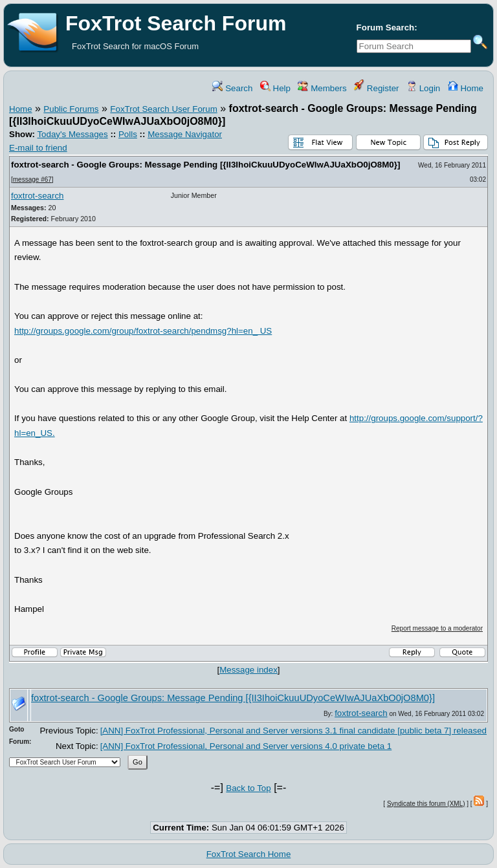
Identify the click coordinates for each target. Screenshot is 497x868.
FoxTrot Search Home (249, 854)
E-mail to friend (38, 148)
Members (322, 88)
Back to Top (248, 788)
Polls (128, 134)
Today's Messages (72, 134)
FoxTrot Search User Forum (163, 109)
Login (423, 88)
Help (275, 88)
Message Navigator (185, 134)
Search (232, 88)
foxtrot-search (37, 196)
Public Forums (71, 109)
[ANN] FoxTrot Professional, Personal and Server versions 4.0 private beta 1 (246, 746)
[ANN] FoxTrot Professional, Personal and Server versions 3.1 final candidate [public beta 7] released (293, 731)
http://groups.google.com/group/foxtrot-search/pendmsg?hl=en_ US (143, 331)
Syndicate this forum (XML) (426, 804)
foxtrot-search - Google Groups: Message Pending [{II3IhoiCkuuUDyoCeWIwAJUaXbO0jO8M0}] (205, 165)
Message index (248, 670)
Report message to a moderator (437, 628)
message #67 (32, 179)
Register (376, 88)
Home (466, 88)
